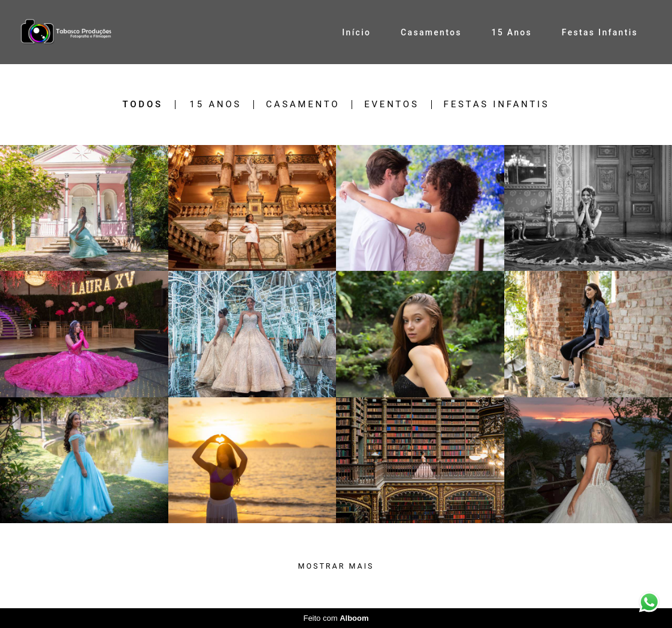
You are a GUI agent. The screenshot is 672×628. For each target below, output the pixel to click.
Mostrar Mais (336, 566)
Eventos (391, 105)
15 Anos (511, 32)
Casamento (303, 105)
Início (356, 32)
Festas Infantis (600, 32)
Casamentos (431, 32)
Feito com (336, 618)
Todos (143, 105)
